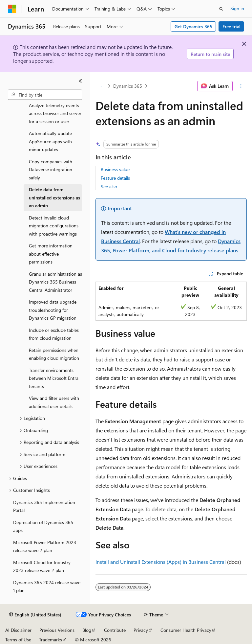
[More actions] (241, 86)
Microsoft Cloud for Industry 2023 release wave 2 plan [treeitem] (42, 566)
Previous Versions (57, 630)
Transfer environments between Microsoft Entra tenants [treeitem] (54, 378)
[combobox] (45, 95)
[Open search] (221, 9)
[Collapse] (80, 81)
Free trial (231, 26)
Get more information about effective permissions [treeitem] (51, 254)
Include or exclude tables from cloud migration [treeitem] (54, 334)
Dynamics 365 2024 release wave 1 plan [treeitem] (47, 586)
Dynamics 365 (128, 86)
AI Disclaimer (18, 630)
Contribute (115, 630)
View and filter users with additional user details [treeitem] (54, 402)
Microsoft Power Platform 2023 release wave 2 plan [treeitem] (45, 546)
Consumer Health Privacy (186, 630)
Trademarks (51, 640)
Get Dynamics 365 (193, 26)
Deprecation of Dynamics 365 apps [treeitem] (43, 526)
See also (109, 186)
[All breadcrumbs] (101, 86)
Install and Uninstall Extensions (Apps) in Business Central (161, 562)
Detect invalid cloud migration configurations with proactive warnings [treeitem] (54, 226)
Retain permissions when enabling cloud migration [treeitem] (54, 354)
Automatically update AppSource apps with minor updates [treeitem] (50, 141)
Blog (87, 630)
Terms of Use (18, 640)
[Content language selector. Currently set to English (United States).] (35, 615)
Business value (115, 169)
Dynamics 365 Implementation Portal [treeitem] (44, 506)
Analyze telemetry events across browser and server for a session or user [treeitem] (55, 113)
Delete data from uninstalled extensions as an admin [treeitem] (54, 197)
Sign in (237, 8)
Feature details (115, 178)
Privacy (141, 630)
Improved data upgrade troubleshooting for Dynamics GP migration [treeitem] (53, 310)
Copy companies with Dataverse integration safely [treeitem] (51, 170)
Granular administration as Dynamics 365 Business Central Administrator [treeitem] (55, 282)
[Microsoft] (12, 9)
